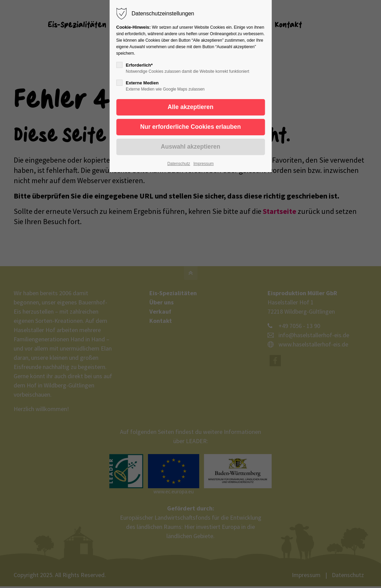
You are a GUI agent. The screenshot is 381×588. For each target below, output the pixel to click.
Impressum (203, 164)
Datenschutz (179, 164)
